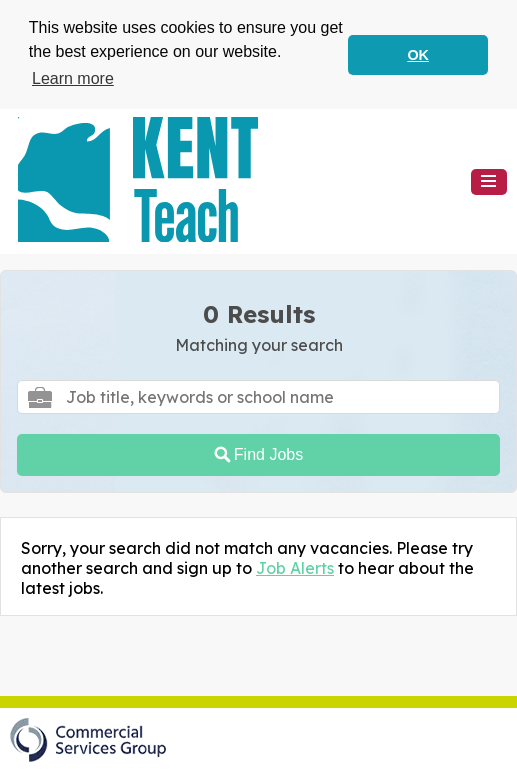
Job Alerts (295, 567)
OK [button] (418, 55)
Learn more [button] (73, 78)
